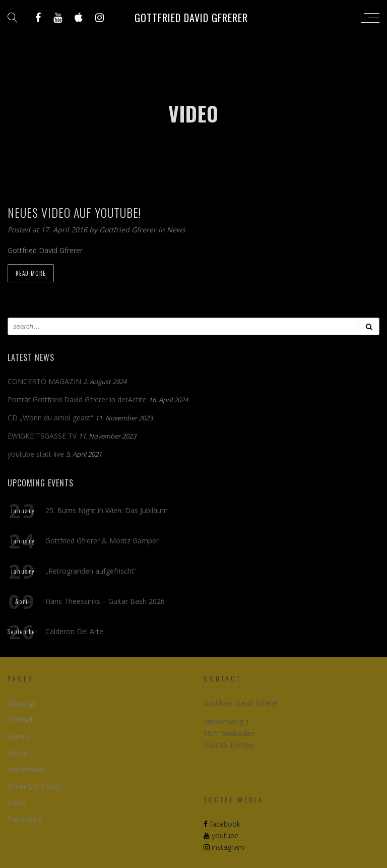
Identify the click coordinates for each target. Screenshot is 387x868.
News (176, 230)
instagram (224, 847)
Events (18, 736)
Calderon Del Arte (74, 631)
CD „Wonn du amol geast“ (50, 418)
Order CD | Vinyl (34, 786)
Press (17, 803)
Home (18, 753)
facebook (222, 824)
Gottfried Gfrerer (129, 230)
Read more (31, 273)
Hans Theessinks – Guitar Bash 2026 (105, 601)
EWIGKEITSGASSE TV (42, 436)
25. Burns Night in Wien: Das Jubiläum (107, 510)
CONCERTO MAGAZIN (44, 381)
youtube (221, 835)
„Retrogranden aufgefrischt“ (91, 571)
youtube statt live (36, 454)
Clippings (22, 703)
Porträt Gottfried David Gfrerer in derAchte (77, 399)
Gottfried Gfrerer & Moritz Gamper (102, 541)
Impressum (26, 769)
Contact (20, 720)
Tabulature (25, 819)
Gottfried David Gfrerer (191, 18)
